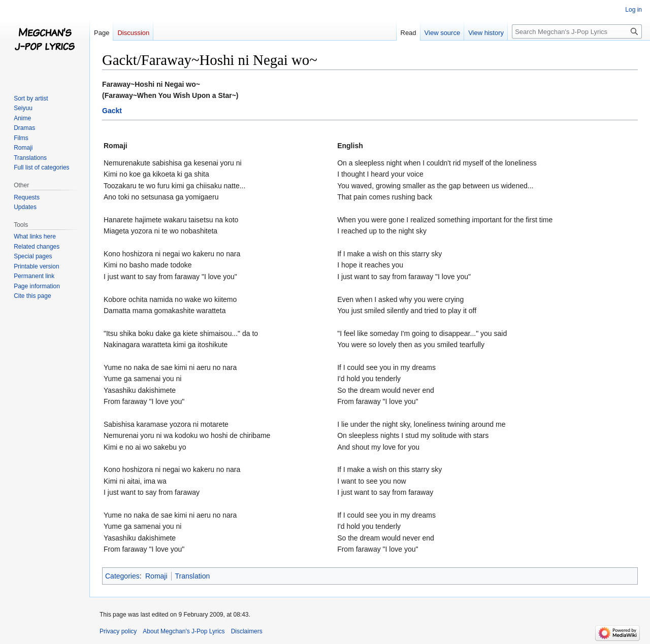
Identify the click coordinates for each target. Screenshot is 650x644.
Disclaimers (247, 631)
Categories (122, 576)
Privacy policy (118, 631)
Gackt (112, 111)
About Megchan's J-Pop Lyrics (184, 631)
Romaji (156, 576)
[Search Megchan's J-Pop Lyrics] (577, 31)
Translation (193, 576)
